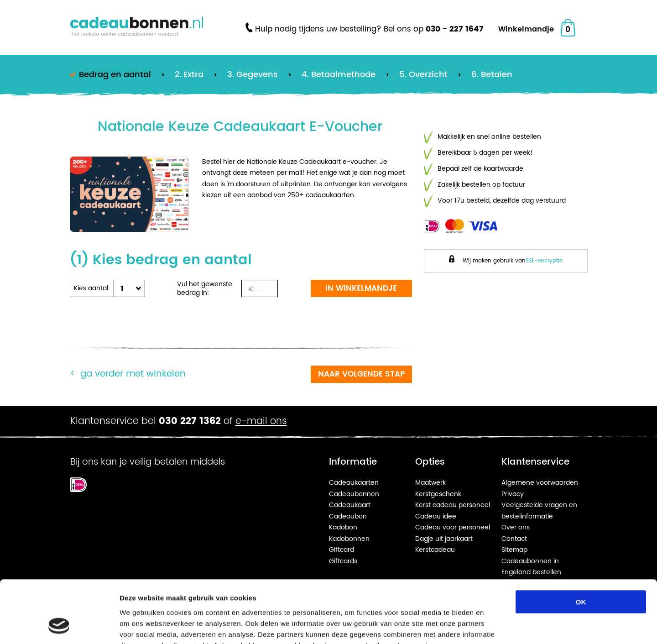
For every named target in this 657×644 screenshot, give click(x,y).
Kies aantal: (92, 288)
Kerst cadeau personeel (453, 505)
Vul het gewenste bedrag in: (205, 288)
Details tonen (493, 626)
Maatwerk (430, 483)
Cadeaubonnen (354, 494)
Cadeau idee (436, 516)
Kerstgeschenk (438, 494)
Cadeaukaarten (354, 483)
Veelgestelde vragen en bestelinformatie (539, 511)
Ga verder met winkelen (133, 374)
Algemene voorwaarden (540, 483)
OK (581, 546)
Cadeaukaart (350, 505)
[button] (127, 288)
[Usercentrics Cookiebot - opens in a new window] (59, 626)
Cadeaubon (348, 516)
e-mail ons (261, 421)
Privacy (513, 494)
